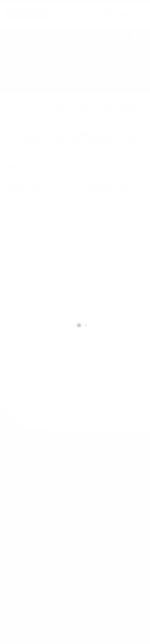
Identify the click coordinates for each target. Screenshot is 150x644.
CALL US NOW (130, 10)
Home (10, 60)
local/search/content (40, 60)
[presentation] (52, 385)
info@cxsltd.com (28, 537)
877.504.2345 (131, 16)
